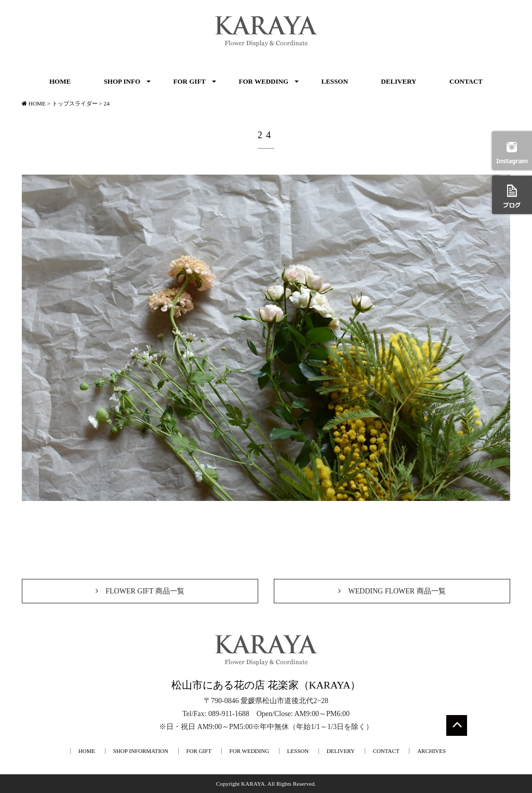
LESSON (335, 81)
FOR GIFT (190, 81)
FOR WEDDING (264, 81)
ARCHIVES (431, 751)
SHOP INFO (122, 81)
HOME (60, 81)
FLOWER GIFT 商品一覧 (140, 591)
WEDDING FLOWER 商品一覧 (392, 591)
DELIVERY (398, 81)
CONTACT (466, 81)
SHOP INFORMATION (141, 751)
